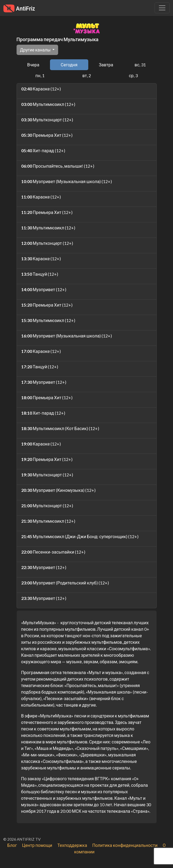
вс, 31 (140, 65)
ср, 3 (133, 75)
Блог (12, 845)
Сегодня (69, 65)
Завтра (106, 65)
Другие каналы (36, 50)
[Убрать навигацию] (162, 8)
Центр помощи (37, 845)
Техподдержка (72, 845)
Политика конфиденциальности (125, 845)
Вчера (33, 65)
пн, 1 (40, 75)
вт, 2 (87, 75)
